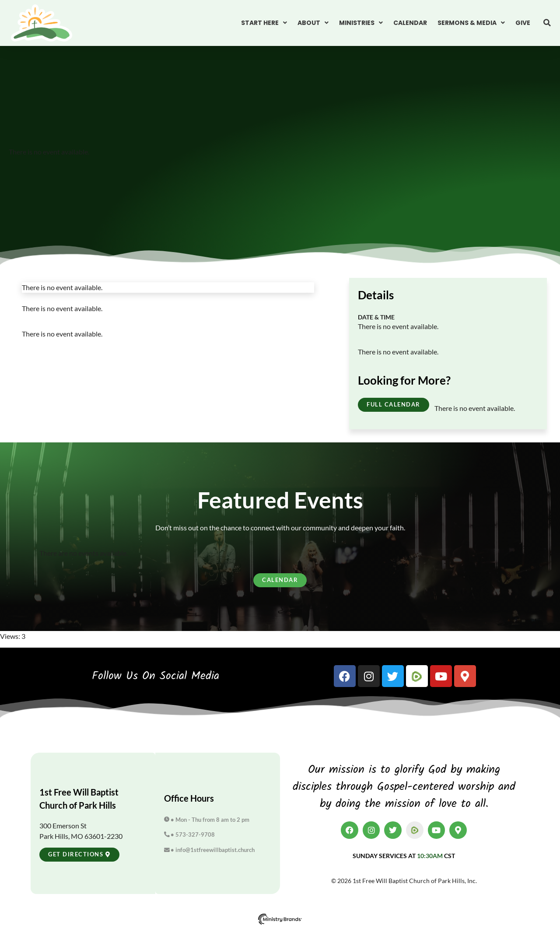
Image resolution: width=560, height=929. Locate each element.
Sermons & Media (471, 23)
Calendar (410, 23)
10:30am (430, 856)
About (313, 23)
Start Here (264, 23)
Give (523, 23)
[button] (547, 23)
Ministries (361, 23)
